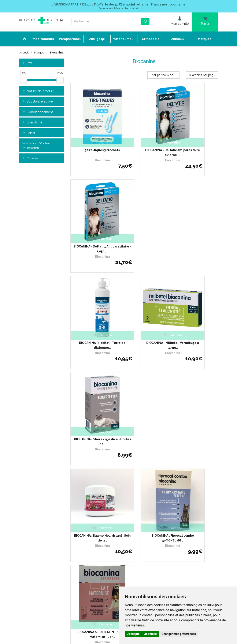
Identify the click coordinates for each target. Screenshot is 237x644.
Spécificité (32, 123)
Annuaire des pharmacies (104, 550)
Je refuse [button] (151, 634)
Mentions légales (98, 528)
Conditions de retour (168, 497)
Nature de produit (38, 92)
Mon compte (95, 543)
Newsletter (94, 520)
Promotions (95, 512)
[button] (163, 76)
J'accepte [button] (133, 634)
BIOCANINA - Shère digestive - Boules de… (195, 212)
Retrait (42, 425)
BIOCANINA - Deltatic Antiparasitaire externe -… (144, 134)
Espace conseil (97, 516)
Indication (36, 146)
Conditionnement (38, 113)
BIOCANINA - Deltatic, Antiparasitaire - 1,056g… (195, 134)
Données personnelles (102, 532)
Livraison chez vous (168, 489)
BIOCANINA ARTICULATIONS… (93, 366)
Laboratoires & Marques (102, 509)
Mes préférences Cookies (103, 539)
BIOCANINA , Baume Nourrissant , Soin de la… (93, 289)
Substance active (38, 102)
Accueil (24, 53)
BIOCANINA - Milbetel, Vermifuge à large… (144, 212)
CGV (90, 524)
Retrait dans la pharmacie (172, 486)
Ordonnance (95, 497)
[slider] (23, 81)
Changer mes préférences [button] (179, 634)
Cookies (92, 535)
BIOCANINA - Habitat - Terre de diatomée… (93, 212)
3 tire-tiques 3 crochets (93, 132)
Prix (27, 64)
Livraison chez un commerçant (175, 493)
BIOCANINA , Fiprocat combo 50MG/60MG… (144, 289)
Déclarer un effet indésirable (105, 501)
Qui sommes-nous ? (100, 489)
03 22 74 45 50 (34, 519)
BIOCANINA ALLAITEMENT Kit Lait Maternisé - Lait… (195, 289)
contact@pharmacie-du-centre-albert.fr (50, 526)
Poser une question (99, 505)
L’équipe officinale (99, 493)
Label (29, 134)
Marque (40, 53)
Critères (30, 159)
